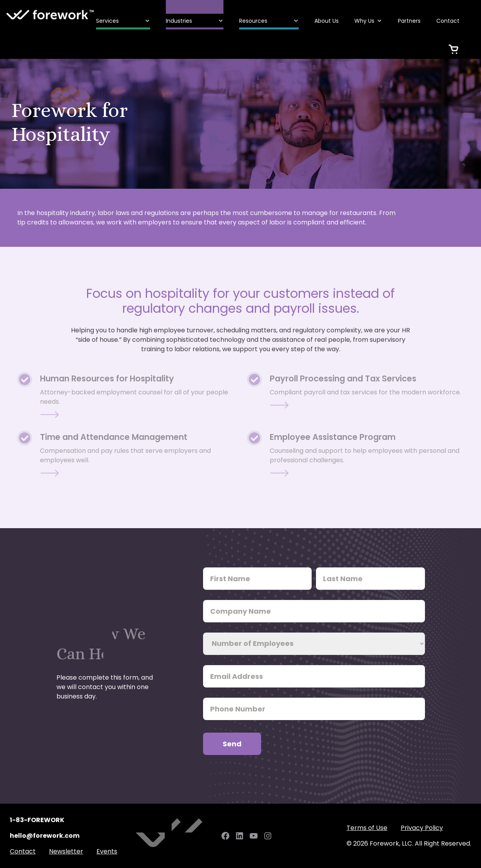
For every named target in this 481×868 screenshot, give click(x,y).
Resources (269, 21)
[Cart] (454, 44)
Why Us (368, 21)
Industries (195, 21)
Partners (409, 21)
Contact (448, 21)
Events (107, 851)
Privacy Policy (422, 828)
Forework (50, 15)
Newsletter (66, 851)
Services (123, 21)
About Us (327, 21)
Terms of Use (367, 828)
